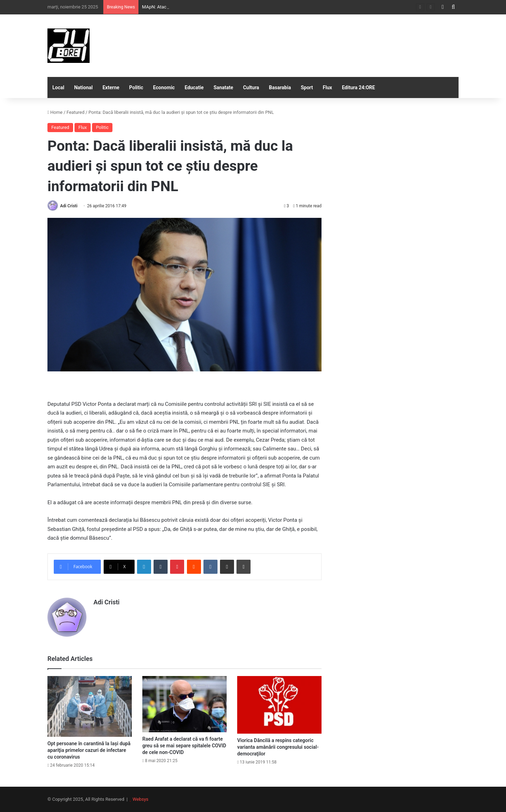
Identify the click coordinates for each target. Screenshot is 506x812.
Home (55, 112)
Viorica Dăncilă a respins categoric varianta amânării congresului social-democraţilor (278, 747)
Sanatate (223, 87)
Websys (140, 799)
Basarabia (280, 87)
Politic (136, 87)
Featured (75, 112)
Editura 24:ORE (358, 87)
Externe (111, 87)
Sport (307, 87)
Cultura (251, 87)
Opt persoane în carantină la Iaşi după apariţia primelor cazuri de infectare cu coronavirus (89, 750)
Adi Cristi (69, 206)
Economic (164, 87)
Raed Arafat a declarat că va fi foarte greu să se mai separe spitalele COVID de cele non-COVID (184, 746)
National (83, 87)
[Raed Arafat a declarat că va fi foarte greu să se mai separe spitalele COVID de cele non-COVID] (184, 704)
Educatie (194, 87)
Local (58, 87)
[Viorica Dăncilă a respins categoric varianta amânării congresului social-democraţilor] (279, 705)
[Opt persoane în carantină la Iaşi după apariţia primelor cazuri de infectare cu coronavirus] (90, 706)
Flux (327, 87)
